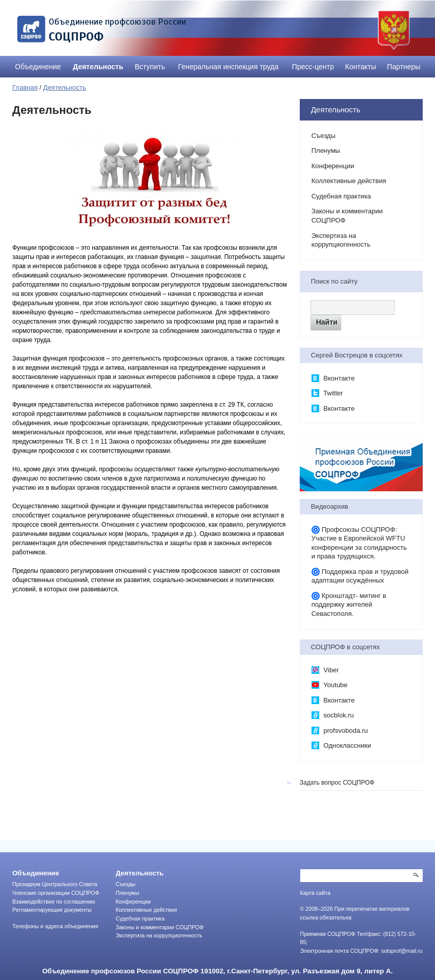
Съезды (324, 136)
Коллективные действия (349, 181)
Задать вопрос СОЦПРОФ (337, 783)
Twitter (327, 393)
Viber (325, 670)
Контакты (361, 67)
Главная (25, 87)
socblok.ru (333, 715)
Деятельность (98, 67)
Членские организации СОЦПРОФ (56, 893)
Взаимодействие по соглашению (54, 902)
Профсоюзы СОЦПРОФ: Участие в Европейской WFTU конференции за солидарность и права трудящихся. (359, 543)
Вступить (150, 67)
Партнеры (403, 67)
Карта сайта (315, 893)
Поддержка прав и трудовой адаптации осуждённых (360, 576)
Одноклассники (341, 746)
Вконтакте (333, 378)
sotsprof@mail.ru (402, 951)
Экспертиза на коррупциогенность (341, 240)
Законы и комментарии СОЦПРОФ (347, 216)
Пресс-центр (313, 67)
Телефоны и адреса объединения (55, 926)
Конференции (333, 166)
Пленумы (326, 151)
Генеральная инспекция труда (229, 67)
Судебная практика (341, 196)
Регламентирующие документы (52, 910)
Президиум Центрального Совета (55, 884)
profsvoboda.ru (340, 731)
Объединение (38, 67)
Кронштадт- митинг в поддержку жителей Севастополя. (349, 605)
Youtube (330, 685)
